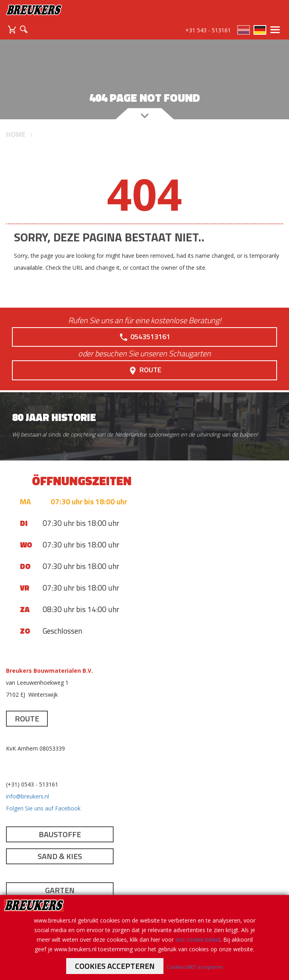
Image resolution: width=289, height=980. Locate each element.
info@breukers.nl (28, 796)
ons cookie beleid (198, 939)
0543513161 (144, 337)
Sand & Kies (60, 856)
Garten (60, 890)
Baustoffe (60, 834)
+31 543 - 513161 (208, 30)
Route (145, 370)
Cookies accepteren (115, 966)
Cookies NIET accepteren (195, 967)
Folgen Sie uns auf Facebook (43, 808)
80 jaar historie (54, 417)
